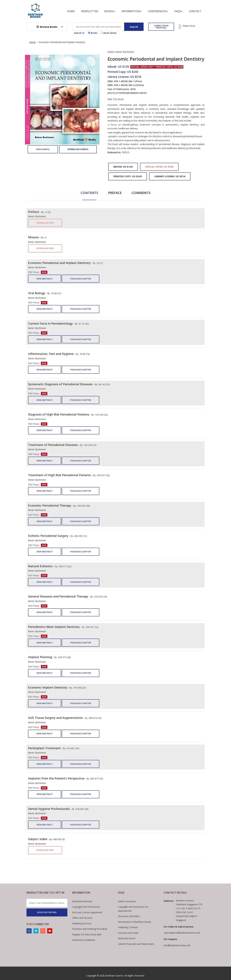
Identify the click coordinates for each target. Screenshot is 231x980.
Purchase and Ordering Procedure (90, 929)
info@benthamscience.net (177, 945)
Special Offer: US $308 (159, 167)
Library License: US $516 (170, 176)
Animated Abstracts (82, 901)
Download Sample (78, 149)
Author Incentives (127, 901)
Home (71, 11)
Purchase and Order (128, 933)
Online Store (189, 26)
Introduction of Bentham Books (135, 922)
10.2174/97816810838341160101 (130, 93)
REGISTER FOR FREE (47, 912)
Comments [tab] (141, 193)
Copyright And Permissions (86, 907)
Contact (195, 11)
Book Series (108, 33)
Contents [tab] (89, 193)
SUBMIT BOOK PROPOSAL (161, 27)
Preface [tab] (115, 193)
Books (110, 11)
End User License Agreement (87, 912)
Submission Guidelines (84, 940)
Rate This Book (116, 99)
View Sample (43, 149)
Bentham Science (114, 976)
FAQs (178, 11)
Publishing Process (82, 923)
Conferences (158, 11)
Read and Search (127, 938)
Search (134, 27)
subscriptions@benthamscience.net (182, 933)
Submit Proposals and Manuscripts (136, 944)
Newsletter (90, 11)
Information (132, 11)
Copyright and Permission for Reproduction (133, 909)
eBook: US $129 (123, 167)
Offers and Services (82, 918)
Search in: (79, 33)
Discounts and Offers (129, 916)
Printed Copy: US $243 (128, 176)
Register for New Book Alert (87, 934)
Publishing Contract (128, 927)
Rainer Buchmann (125, 52)
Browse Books (47, 27)
